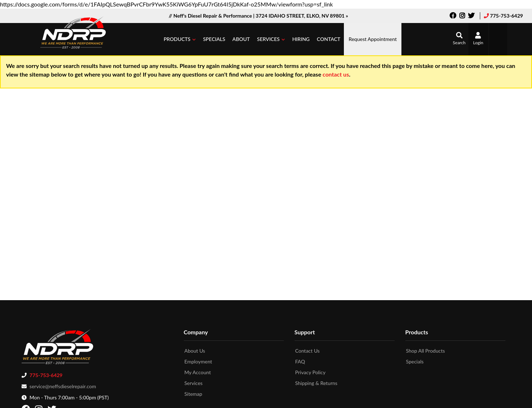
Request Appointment (373, 39)
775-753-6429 (506, 16)
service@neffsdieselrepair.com (63, 385)
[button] (180, 39)
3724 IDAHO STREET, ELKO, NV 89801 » (302, 16)
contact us (336, 74)
